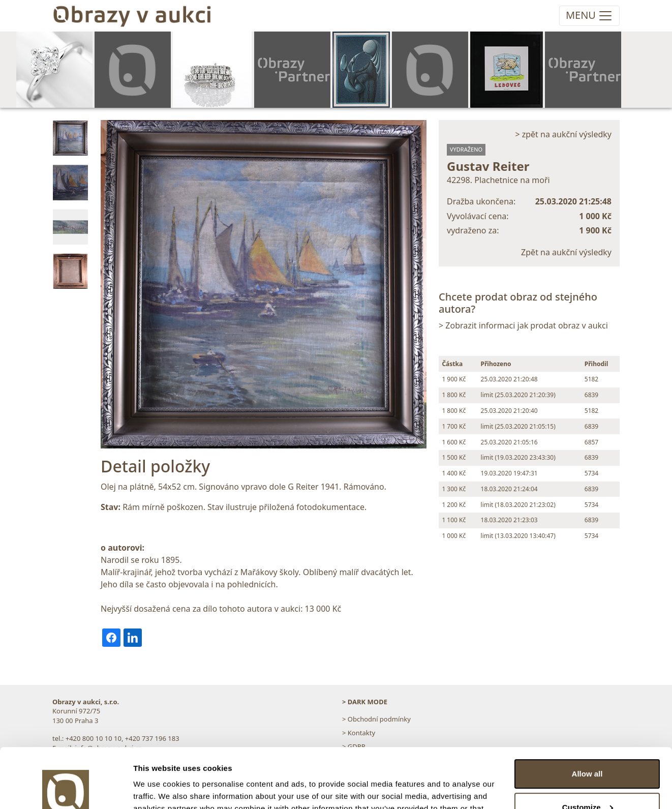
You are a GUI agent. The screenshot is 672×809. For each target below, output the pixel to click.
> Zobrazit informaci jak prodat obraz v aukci (523, 325)
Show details (157, 789)
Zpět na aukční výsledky (566, 252)
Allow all (587, 714)
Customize (588, 747)
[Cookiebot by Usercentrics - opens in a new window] (66, 789)
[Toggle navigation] (589, 16)
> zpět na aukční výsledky (563, 134)
